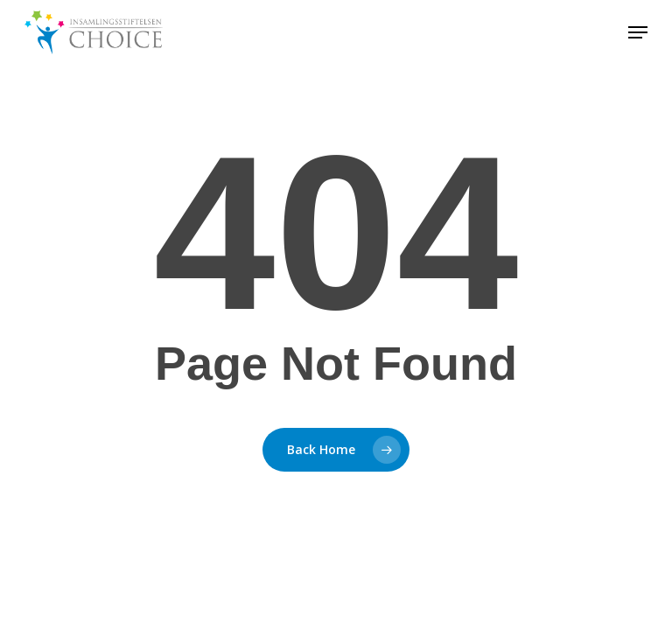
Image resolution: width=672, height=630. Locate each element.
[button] (638, 32)
